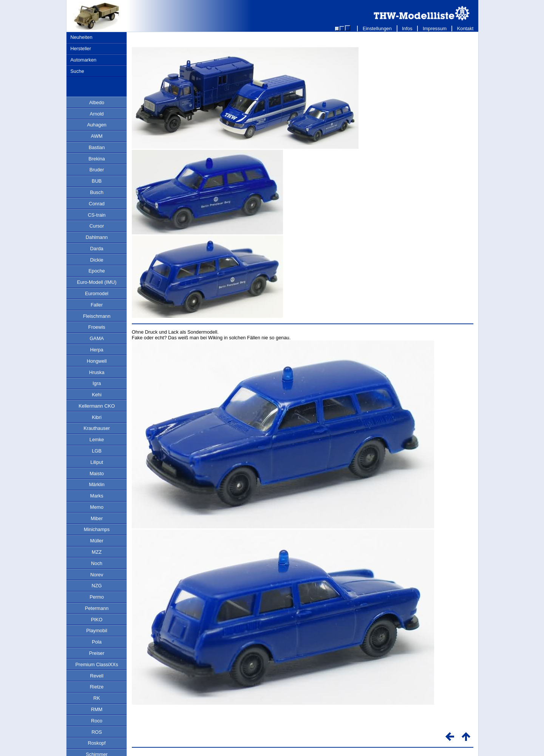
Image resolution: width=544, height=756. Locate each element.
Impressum (435, 28)
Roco (97, 721)
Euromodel (97, 293)
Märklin (97, 484)
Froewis (97, 327)
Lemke (97, 440)
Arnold (97, 114)
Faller (97, 305)
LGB (97, 451)
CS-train (97, 215)
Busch (97, 192)
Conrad (97, 204)
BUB (97, 181)
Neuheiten (81, 37)
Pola (97, 642)
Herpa (97, 350)
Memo (97, 507)
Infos (407, 28)
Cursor (97, 226)
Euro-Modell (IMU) (97, 282)
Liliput (97, 462)
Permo (97, 597)
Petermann (97, 608)
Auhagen (97, 125)
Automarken (83, 60)
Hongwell (97, 361)
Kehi (97, 395)
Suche (77, 71)
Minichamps (97, 529)
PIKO (97, 620)
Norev (97, 575)
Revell (97, 676)
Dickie (97, 260)
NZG (97, 586)
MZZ (97, 552)
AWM (97, 136)
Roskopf (97, 743)
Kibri (97, 417)
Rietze (97, 687)
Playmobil (97, 631)
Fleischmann (97, 316)
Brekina (97, 159)
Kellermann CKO (97, 406)
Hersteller (81, 49)
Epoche (97, 271)
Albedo (97, 102)
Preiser (97, 653)
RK (97, 698)
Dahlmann (97, 237)
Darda (97, 249)
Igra (97, 383)
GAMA (97, 338)
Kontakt (465, 28)
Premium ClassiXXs (97, 664)
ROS (97, 732)
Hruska (97, 372)
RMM (97, 709)
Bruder (97, 170)
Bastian (97, 147)
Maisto (97, 473)
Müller (97, 541)
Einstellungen (377, 28)
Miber (97, 518)
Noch (97, 563)
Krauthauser (97, 428)
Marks (97, 496)
